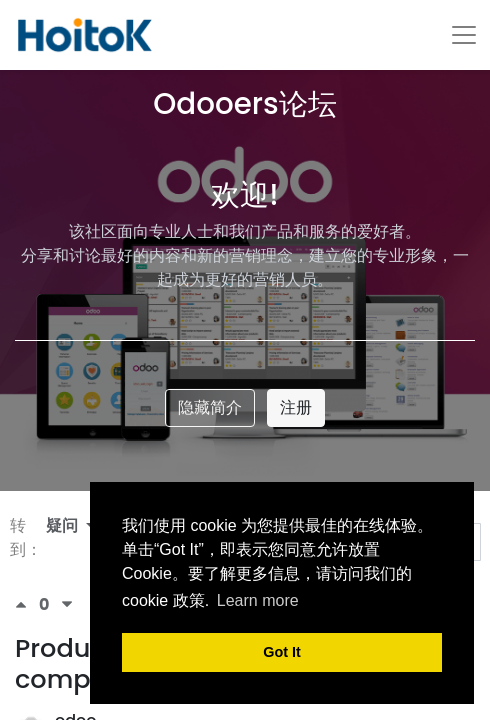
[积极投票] (27, 604)
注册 (296, 407)
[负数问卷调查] (67, 604)
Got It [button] (282, 652)
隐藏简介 (210, 407)
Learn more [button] (258, 600)
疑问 (64, 525)
